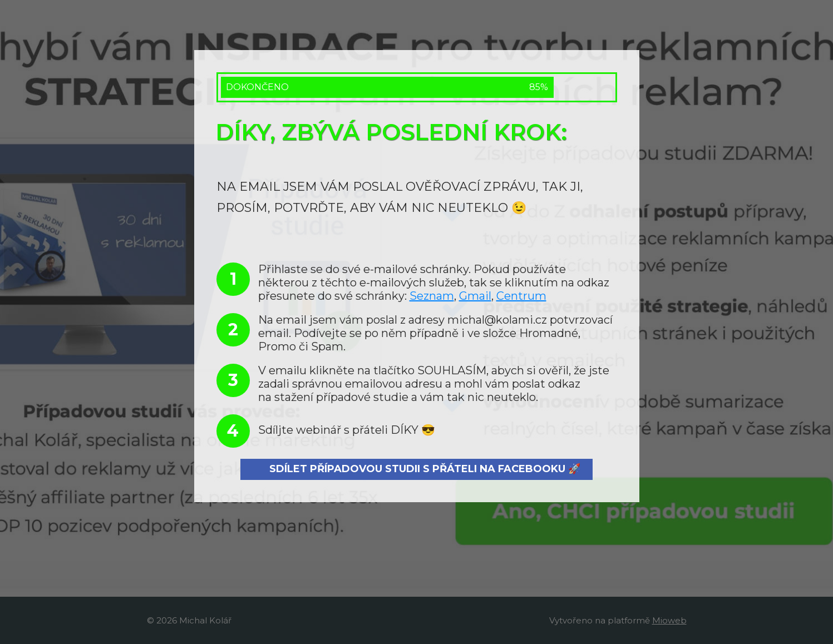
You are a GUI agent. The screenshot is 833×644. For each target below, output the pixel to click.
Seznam (432, 296)
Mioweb (669, 620)
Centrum (521, 296)
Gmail (475, 296)
